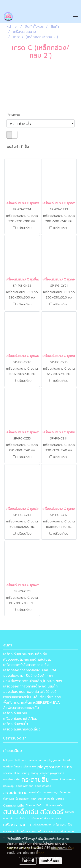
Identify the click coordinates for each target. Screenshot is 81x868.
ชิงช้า (34, 799)
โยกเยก (71, 831)
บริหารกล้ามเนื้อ (46, 799)
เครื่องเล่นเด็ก (62, 825)
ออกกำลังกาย (22, 818)
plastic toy (30, 767)
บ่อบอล (60, 799)
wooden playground (52, 773)
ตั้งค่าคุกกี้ (28, 861)
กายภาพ (71, 780)
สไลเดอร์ (52, 812)
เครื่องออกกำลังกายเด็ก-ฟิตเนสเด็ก (30, 686)
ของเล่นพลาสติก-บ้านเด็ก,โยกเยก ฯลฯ (33, 681)
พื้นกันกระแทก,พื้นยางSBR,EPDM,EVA (32, 703)
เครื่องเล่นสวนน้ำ (16, 724)
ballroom (21, 760)
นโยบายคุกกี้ (30, 853)
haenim (32, 760)
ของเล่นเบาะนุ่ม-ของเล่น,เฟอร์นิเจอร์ (30, 692)
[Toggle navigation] (75, 17)
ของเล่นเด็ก (35, 792)
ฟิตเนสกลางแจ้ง (54, 805)
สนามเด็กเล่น (21, 812)
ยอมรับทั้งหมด (51, 861)
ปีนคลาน (30, 805)
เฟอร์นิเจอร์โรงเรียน (48, 831)
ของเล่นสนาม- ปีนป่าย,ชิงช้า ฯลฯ (28, 676)
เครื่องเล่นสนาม (17, 825)
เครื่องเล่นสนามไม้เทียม (20, 719)
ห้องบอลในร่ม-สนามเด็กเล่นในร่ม (27, 660)
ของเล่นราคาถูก (43, 786)
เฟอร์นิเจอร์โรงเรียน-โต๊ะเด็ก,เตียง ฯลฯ (32, 697)
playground (49, 767)
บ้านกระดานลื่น (14, 805)
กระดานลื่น (35, 780)
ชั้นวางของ (9, 799)
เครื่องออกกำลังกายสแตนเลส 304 (30, 670)
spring (25, 773)
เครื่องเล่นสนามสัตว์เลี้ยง (22, 729)
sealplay (67, 767)
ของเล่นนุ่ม (9, 786)
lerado (67, 760)
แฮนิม (63, 831)
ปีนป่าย (40, 805)
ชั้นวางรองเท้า (23, 799)
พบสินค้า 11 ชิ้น (18, 147)
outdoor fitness (13, 767)
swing (34, 773)
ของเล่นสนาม (15, 793)
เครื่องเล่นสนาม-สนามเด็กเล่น (25, 654)
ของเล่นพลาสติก (25, 786)
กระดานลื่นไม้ (58, 780)
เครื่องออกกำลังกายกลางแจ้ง (26, 665)
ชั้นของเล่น (65, 792)
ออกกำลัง (8, 818)
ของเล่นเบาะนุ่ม (50, 792)
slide (17, 773)
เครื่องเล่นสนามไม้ (16, 713)
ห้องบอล (70, 812)
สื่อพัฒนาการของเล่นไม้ (21, 708)
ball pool (8, 760)
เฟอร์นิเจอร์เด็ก (29, 831)
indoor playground (50, 760)
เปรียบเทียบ (24, 228)
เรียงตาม (15, 115)
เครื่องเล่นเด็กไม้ (11, 831)
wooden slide (11, 780)
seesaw (8, 773)
